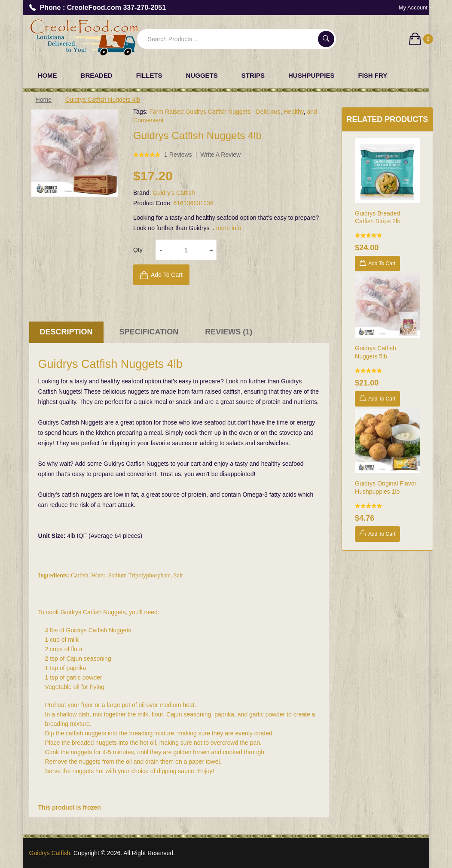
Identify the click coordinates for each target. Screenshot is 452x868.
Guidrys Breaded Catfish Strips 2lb (378, 217)
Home (44, 100)
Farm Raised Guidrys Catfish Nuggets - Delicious (215, 112)
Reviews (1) (229, 332)
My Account (416, 8)
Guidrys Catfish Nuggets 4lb (103, 100)
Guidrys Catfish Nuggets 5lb (376, 352)
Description (66, 332)
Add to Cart (167, 275)
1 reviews (178, 155)
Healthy (293, 112)
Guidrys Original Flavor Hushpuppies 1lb (386, 487)
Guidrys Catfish (50, 853)
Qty (138, 250)
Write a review (220, 155)
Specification (149, 332)
